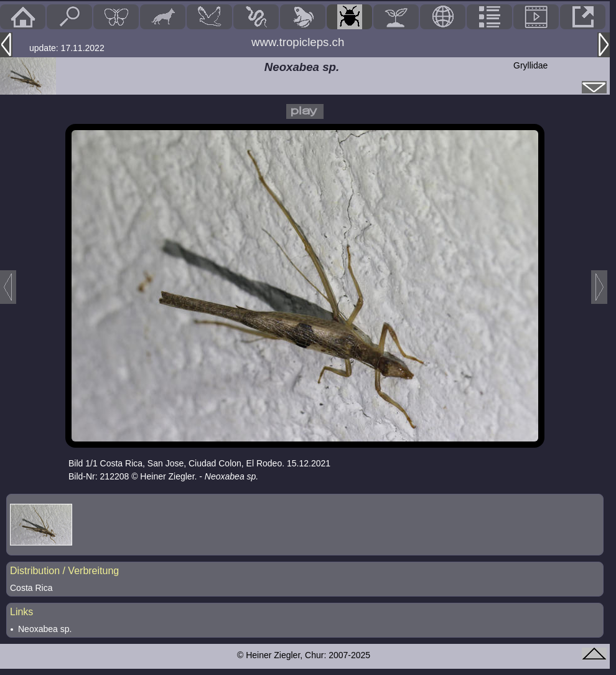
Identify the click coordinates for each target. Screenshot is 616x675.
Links (21, 612)
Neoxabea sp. (45, 629)
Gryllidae (530, 65)
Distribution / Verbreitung (64, 571)
